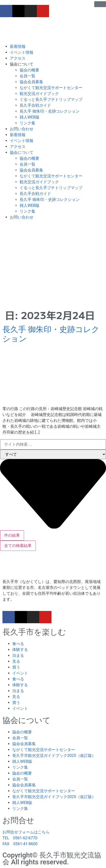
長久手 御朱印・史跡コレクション (50, 111)
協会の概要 (29, 70)
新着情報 (18, 46)
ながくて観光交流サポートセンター (51, 88)
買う (16, 667)
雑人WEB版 (30, 117)
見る (16, 661)
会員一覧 (27, 76)
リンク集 (27, 123)
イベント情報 (22, 52)
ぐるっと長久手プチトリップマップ (51, 99)
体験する (20, 650)
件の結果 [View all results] (12, 535)
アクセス (18, 58)
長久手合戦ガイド (35, 105)
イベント (20, 673)
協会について (22, 64)
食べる (18, 644)
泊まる (18, 655)
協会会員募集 (31, 82)
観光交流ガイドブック (39, 94)
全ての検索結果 (18, 546)
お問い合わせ (22, 129)
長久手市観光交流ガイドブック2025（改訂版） (54, 756)
